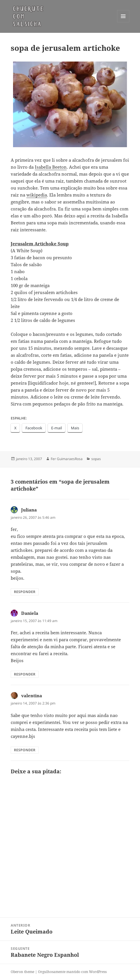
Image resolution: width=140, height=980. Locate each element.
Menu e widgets (123, 22)
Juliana (29, 510)
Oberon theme (22, 972)
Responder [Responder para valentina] (25, 750)
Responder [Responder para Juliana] (25, 592)
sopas (96, 459)
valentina (32, 696)
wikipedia (37, 195)
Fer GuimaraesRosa (67, 459)
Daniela (30, 613)
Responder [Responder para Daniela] (25, 674)
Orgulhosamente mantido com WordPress (72, 972)
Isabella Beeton (51, 167)
